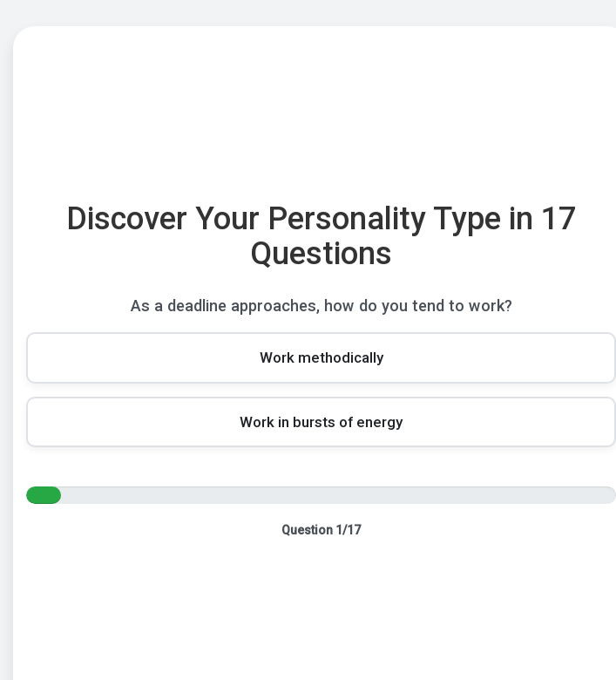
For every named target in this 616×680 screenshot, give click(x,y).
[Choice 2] (321, 422)
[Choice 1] (321, 357)
